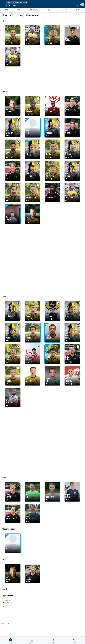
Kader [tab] (6, 10)
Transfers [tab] (64, 10)
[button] (19, 15)
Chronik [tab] (78, 10)
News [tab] (50, 10)
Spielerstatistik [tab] (35, 10)
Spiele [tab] (19, 10)
